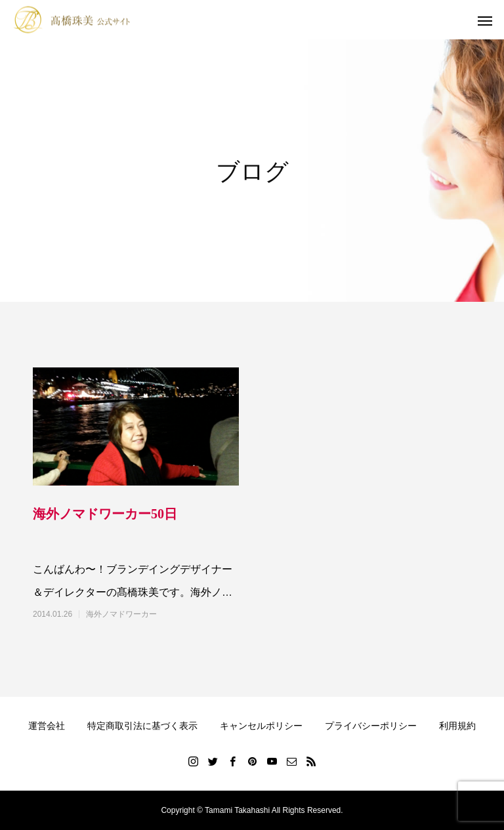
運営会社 (47, 726)
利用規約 (457, 726)
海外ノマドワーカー (121, 614)
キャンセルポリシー (261, 726)
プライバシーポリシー (371, 726)
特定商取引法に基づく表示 (142, 726)
